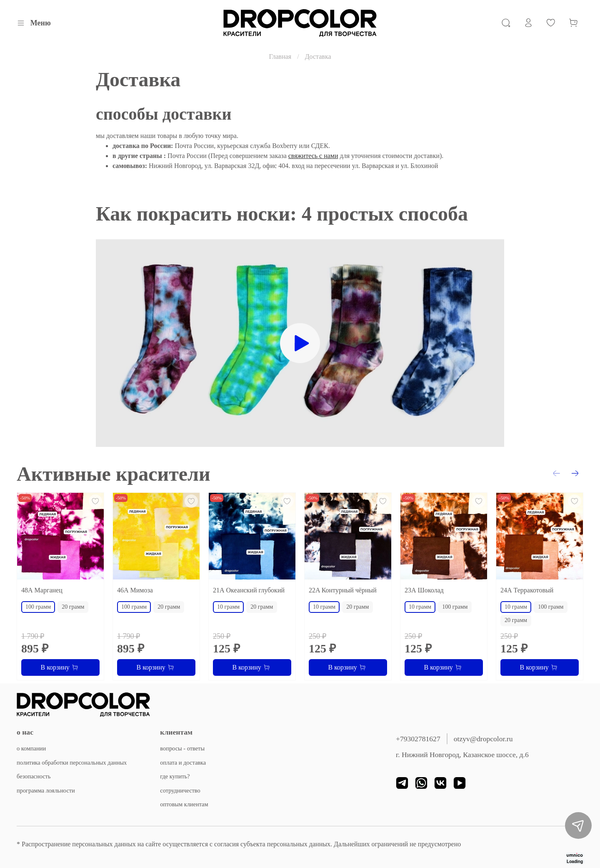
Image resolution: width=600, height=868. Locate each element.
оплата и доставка (183, 763)
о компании (31, 748)
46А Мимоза (135, 590)
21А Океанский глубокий (249, 590)
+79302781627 (418, 739)
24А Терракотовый (527, 590)
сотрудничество (180, 790)
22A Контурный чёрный (343, 590)
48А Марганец (42, 590)
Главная (280, 56)
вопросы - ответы (182, 748)
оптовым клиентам (184, 804)
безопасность (34, 776)
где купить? (175, 776)
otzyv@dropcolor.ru (483, 739)
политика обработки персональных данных (72, 763)
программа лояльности (46, 790)
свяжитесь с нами (313, 156)
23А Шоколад (424, 590)
